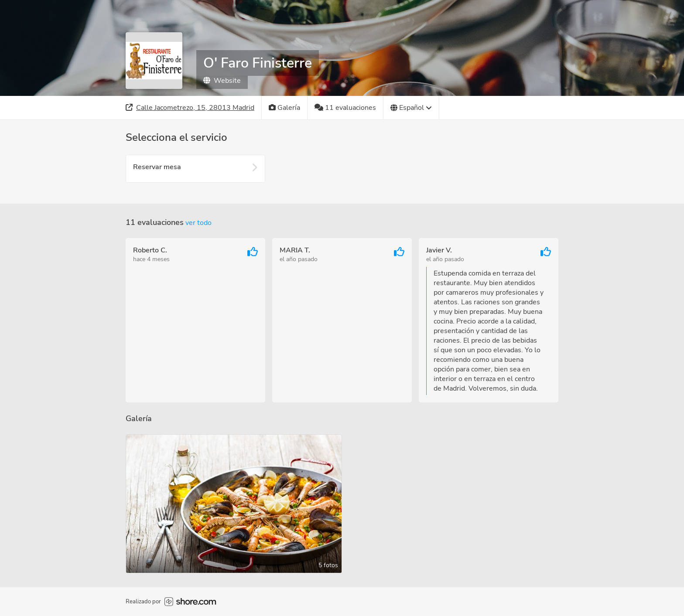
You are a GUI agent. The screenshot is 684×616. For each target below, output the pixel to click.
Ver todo (198, 223)
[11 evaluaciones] (345, 108)
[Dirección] (190, 108)
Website (222, 81)
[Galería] (285, 108)
